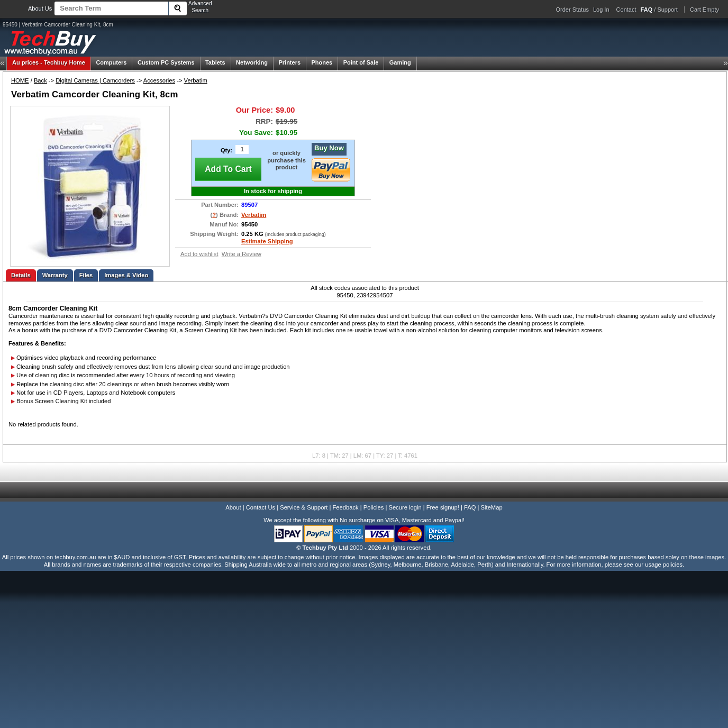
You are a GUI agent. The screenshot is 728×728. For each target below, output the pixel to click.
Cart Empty (704, 10)
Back (40, 80)
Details (21, 275)
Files (86, 275)
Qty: (226, 150)
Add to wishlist (199, 254)
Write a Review (242, 254)
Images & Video (126, 275)
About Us (40, 8)
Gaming (400, 62)
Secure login (405, 507)
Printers (289, 62)
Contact (626, 10)
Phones (322, 62)
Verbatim (196, 80)
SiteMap (492, 507)
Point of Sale (361, 62)
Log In (601, 10)
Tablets (215, 62)
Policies (374, 507)
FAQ (470, 507)
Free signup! (443, 507)
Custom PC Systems (166, 62)
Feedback (345, 507)
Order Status (572, 10)
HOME (20, 80)
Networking (252, 62)
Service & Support (304, 507)
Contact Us (261, 507)
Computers (111, 62)
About (233, 507)
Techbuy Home (49, 62)
